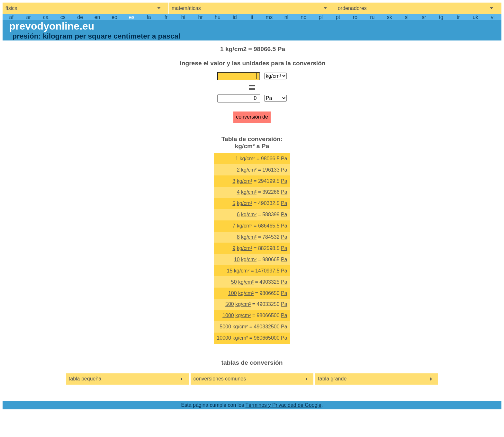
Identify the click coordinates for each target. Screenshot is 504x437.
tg (441, 17)
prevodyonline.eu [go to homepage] (52, 26)
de (80, 17)
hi (183, 17)
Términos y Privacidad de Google (283, 405)
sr (424, 17)
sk (390, 17)
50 (234, 282)
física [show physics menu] (11, 8)
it (252, 17)
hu (218, 17)
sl (407, 17)
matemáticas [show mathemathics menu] (186, 8)
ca (46, 17)
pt (338, 17)
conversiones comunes (220, 379)
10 (237, 259)
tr (458, 17)
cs (63, 17)
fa (149, 17)
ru (372, 17)
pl (321, 17)
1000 (228, 315)
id (235, 17)
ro (355, 17)
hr (200, 17)
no (304, 17)
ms (269, 17)
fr (166, 17)
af (11, 17)
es (132, 17)
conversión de (252, 117)
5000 (225, 327)
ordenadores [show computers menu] (352, 8)
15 (230, 271)
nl (286, 17)
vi (493, 17)
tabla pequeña (85, 379)
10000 (224, 338)
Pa (284, 159)
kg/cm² (248, 159)
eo (114, 17)
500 (230, 304)
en (97, 17)
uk (476, 17)
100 (233, 293)
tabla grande (332, 379)
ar (29, 17)
